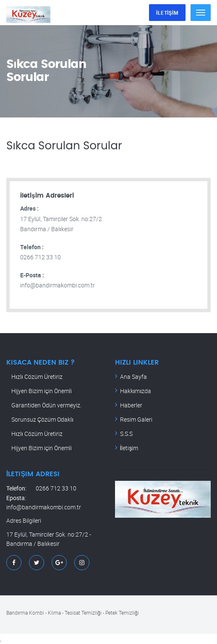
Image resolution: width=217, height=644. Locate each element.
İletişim (129, 448)
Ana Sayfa (133, 377)
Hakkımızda (136, 391)
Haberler (131, 405)
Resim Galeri (136, 419)
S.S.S (126, 434)
